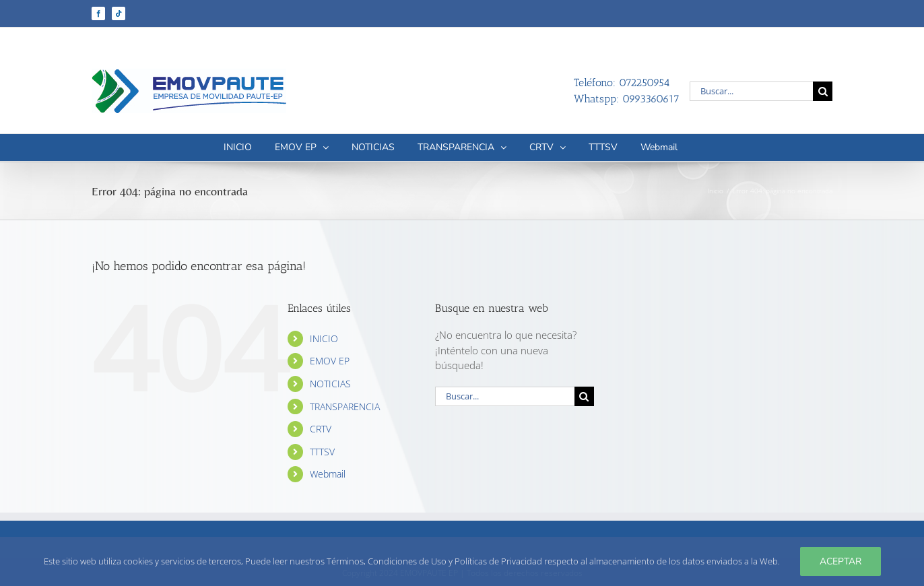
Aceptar (840, 561)
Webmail (328, 474)
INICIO (324, 338)
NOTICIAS (330, 384)
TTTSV (322, 452)
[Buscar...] (751, 91)
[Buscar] (823, 91)
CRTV (321, 429)
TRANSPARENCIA (345, 406)
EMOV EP (330, 361)
